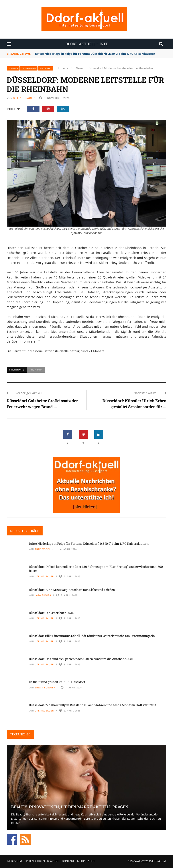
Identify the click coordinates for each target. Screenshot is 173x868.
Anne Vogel (43, 549)
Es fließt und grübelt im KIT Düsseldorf (57, 682)
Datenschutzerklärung (42, 861)
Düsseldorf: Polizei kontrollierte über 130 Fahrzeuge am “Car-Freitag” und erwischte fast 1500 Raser (96, 569)
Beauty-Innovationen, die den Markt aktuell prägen (70, 807)
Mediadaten (86, 861)
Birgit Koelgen (45, 688)
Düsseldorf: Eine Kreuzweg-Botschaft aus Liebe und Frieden (72, 590)
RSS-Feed (134, 861)
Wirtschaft (46, 68)
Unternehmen (29, 68)
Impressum (14, 861)
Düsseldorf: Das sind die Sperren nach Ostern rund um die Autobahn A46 (81, 659)
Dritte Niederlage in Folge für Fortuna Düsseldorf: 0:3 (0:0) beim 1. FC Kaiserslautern (95, 54)
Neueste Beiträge (25, 531)
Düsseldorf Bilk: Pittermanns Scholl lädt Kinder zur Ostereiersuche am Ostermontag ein (92, 636)
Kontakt (68, 861)
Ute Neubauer (24, 98)
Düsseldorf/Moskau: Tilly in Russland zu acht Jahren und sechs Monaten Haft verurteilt (93, 705)
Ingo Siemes (43, 595)
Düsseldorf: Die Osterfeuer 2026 (51, 613)
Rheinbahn (36, 370)
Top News (13, 68)
